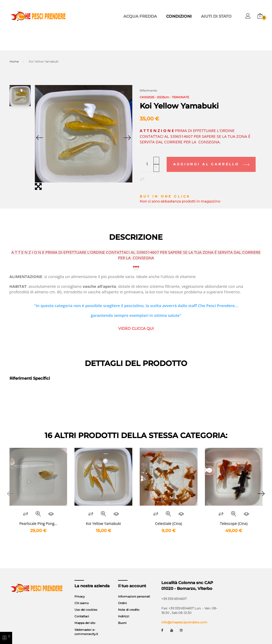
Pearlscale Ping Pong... (38, 517)
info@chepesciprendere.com (184, 616)
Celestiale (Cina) (168, 517)
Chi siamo (82, 596)
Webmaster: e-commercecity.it (86, 625)
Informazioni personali (134, 590)
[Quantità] (151, 158)
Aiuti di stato (219, 16)
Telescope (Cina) (234, 517)
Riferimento (148, 91)
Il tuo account (132, 579)
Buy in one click (165, 190)
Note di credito (129, 603)
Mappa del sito (85, 616)
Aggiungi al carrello (211, 158)
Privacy (80, 590)
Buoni (122, 616)
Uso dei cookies (86, 603)
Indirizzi (124, 610)
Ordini (122, 596)
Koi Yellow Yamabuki (103, 517)
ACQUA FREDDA (154, 16)
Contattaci (82, 610)
